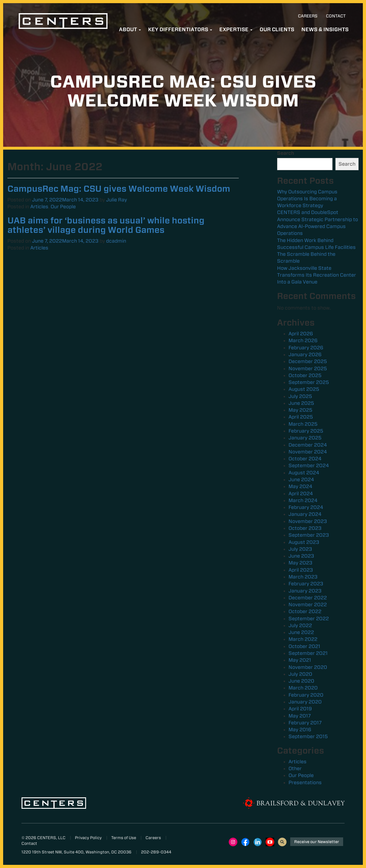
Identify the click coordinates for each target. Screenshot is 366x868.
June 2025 (301, 403)
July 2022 (300, 625)
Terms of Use (124, 838)
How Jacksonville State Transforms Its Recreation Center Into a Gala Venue (317, 275)
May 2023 (300, 563)
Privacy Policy (88, 838)
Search (286, 153)
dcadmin (116, 241)
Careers (308, 16)
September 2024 (309, 465)
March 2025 (303, 424)
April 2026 (301, 334)
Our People (63, 207)
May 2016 (300, 730)
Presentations (305, 782)
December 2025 (308, 361)
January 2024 (305, 514)
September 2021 (308, 653)
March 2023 (303, 577)
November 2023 (308, 521)
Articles (39, 207)
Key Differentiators (180, 29)
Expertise (236, 29)
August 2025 (304, 389)
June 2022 (301, 632)
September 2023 (309, 535)
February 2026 (306, 348)
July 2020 (300, 674)
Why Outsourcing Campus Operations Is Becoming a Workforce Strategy (307, 199)
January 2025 (305, 438)
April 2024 (301, 494)
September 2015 (308, 736)
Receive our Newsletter (317, 842)
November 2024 (308, 452)
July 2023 (300, 549)
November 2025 (308, 368)
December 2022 (308, 598)
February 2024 (306, 507)
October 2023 (305, 528)
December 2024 (308, 445)
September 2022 (309, 619)
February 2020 (306, 695)
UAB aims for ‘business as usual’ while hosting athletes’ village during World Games (106, 225)
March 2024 (303, 500)
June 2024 (301, 479)
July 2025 (300, 396)
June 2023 (301, 556)
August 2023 (304, 542)
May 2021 (300, 660)
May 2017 (300, 716)
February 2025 (306, 431)
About (130, 29)
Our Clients (277, 29)
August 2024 (304, 473)
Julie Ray (117, 200)
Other (295, 768)
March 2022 (303, 639)
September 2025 (309, 382)
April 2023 (301, 570)
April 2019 (300, 709)
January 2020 (305, 702)
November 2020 (308, 667)
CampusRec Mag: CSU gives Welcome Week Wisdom (119, 189)
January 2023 (305, 591)
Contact (336, 16)
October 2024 (305, 459)
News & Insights (325, 29)
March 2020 (303, 688)
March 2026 (303, 340)
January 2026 (305, 354)
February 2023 (306, 584)
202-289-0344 (156, 852)
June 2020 (301, 681)
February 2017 (305, 723)
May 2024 (300, 486)
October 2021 (304, 646)
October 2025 (305, 375)
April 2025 (301, 417)
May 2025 (300, 410)
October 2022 (305, 611)
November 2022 (308, 605)
